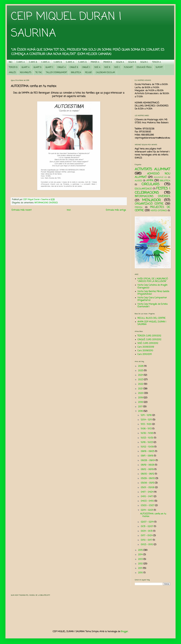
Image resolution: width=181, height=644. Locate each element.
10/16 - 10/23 (147, 442)
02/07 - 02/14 (148, 522)
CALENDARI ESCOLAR (105, 73)
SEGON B (132, 62)
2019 (141, 398)
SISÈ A (97, 67)
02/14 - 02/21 (147, 510)
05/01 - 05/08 (148, 488)
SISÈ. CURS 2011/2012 (148, 343)
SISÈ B (107, 67)
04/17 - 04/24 (147, 492)
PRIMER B (108, 62)
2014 (141, 555)
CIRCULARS (150, 184)
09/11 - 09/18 (147, 456)
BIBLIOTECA (76, 73)
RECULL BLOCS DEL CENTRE (151, 318)
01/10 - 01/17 (147, 540)
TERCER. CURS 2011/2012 (149, 336)
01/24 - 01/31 (147, 531)
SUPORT (159, 67)
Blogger (124, 632)
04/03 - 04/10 (148, 501)
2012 (141, 564)
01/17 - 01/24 (147, 536)
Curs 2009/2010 (145, 351)
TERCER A (156, 62)
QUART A (25, 67)
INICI (10, 62)
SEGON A (120, 62)
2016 (141, 411)
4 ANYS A (45, 62)
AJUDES (138, 181)
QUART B (37, 67)
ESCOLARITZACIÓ (143, 189)
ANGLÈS (12, 73)
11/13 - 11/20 (146, 424)
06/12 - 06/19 (148, 470)
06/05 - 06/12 (148, 474)
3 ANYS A (20, 62)
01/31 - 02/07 (147, 527)
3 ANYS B (33, 62)
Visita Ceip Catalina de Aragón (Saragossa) (152, 286)
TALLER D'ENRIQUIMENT (56, 73)
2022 (141, 384)
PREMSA (139, 207)
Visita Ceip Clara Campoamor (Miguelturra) (152, 299)
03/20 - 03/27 (148, 506)
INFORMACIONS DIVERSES (46, 203)
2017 (141, 407)
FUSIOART (128, 67)
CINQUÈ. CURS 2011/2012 (149, 340)
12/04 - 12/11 (147, 420)
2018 (141, 402)
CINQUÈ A (61, 67)
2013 (141, 559)
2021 (141, 389)
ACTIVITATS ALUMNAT (152, 169)
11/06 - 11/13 (147, 429)
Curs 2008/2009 (146, 347)
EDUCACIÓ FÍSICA (144, 67)
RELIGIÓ (88, 73)
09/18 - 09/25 (148, 451)
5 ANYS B (82, 62)
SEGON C (144, 62)
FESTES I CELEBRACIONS (152, 191)
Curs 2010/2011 (145, 354)
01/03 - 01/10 (147, 545)
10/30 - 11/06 (147, 433)
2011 (140, 568)
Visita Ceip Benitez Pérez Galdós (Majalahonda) (153, 293)
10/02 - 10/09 (148, 447)
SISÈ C (117, 67)
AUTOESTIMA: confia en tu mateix (153, 515)
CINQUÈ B (74, 67)
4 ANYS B (58, 62)
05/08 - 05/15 (148, 483)
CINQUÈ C (86, 67)
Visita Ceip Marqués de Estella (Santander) (152, 305)
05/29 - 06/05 (148, 479)
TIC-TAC (39, 73)
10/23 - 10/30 (147, 438)
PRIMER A (95, 62)
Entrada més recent (22, 210)
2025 (141, 371)
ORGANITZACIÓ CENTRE (149, 204)
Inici (69, 210)
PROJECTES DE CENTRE (152, 209)
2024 (141, 375)
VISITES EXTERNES (159, 211)
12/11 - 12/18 (147, 415)
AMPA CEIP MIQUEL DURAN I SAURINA (152, 323)
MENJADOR (151, 200)
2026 (141, 366)
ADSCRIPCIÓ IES (160, 177)
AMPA (150, 181)
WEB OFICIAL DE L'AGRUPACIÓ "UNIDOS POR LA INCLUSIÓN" (153, 280)
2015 (141, 550)
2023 (141, 380)
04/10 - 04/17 (147, 497)
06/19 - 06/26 (148, 465)
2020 (141, 393)
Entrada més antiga (116, 210)
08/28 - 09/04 (148, 461)
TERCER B (13, 67)
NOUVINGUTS (26, 73)
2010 (141, 573)
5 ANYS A (70, 62)
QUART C (49, 67)
